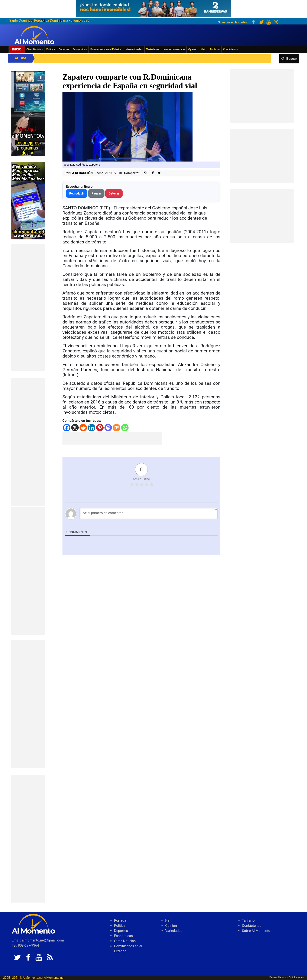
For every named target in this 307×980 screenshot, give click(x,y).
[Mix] (117, 428)
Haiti (203, 49)
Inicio (17, 49)
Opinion (193, 49)
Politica (51, 49)
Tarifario (215, 49)
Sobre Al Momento (256, 931)
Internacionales (134, 49)
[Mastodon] (108, 428)
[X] (75, 428)
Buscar (292, 59)
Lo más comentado (174, 49)
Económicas (80, 49)
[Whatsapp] (125, 428)
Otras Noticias (35, 49)
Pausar (96, 193)
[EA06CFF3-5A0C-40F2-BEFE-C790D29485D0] (28, 113)
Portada (120, 921)
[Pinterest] (100, 428)
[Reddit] (83, 428)
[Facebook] (67, 428)
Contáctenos (230, 49)
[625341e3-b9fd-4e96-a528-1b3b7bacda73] (153, 7)
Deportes (64, 49)
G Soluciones (296, 977)
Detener (114, 193)
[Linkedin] (92, 428)
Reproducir (77, 193)
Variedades (153, 49)
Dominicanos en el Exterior (106, 49)
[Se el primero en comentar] (149, 514)
